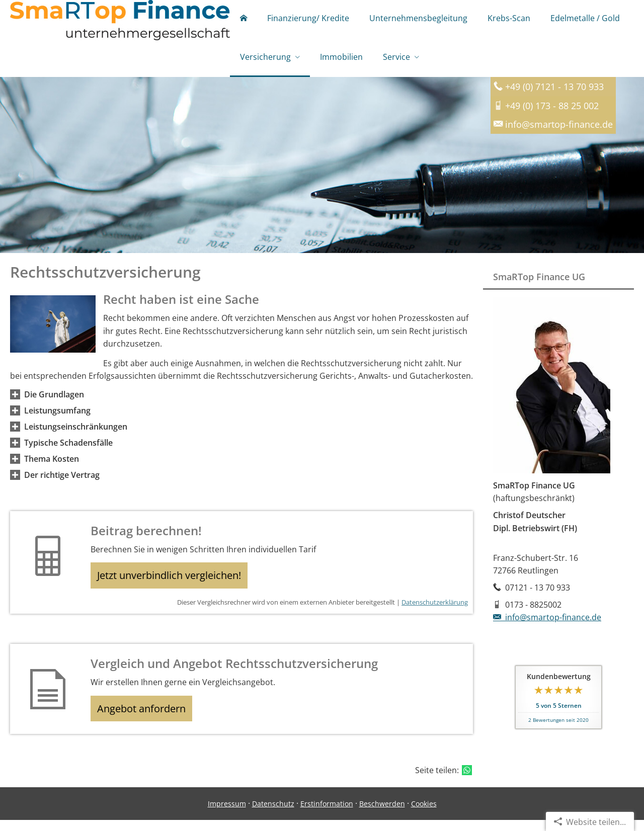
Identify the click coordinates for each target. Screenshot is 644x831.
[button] (54, 398)
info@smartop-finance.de (547, 621)
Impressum (227, 814)
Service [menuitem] (396, 59)
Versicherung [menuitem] (265, 59)
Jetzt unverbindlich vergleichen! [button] (174, 580)
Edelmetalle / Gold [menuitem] (585, 19)
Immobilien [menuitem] (341, 59)
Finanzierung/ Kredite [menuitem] (308, 19)
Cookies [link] (424, 814)
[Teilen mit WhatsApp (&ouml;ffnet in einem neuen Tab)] (467, 781)
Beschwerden (382, 814)
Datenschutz (273, 814)
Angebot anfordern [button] (146, 717)
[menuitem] (244, 20)
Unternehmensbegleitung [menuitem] (418, 19)
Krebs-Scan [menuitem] (509, 19)
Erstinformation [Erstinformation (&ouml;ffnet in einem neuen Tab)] (327, 814)
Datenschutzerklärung (435, 609)
